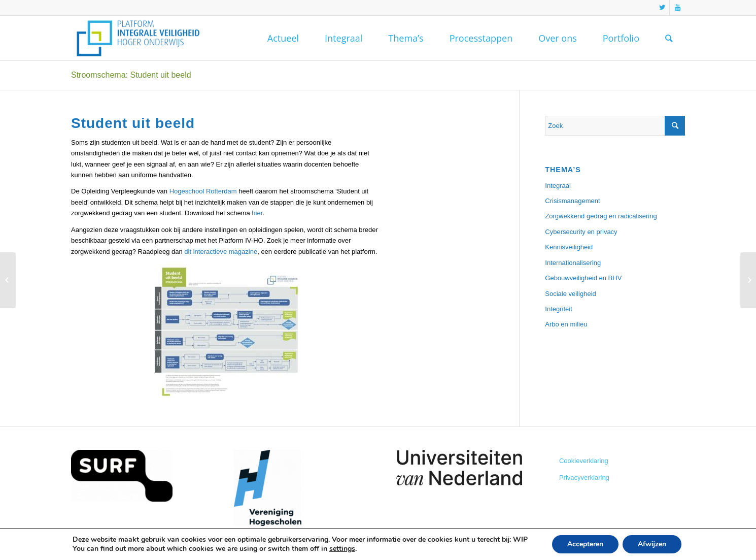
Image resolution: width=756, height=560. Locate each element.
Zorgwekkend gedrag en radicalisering (601, 216)
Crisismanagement (572, 201)
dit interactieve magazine (221, 252)
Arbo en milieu (566, 324)
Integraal (558, 186)
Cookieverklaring (584, 461)
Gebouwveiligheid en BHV (583, 278)
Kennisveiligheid (569, 247)
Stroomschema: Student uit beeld (131, 75)
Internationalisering (573, 263)
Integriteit (558, 309)
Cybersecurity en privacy (581, 232)
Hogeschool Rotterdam (203, 191)
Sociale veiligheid (570, 294)
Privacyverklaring (584, 477)
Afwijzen (652, 544)
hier (257, 213)
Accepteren (585, 544)
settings (342, 549)
